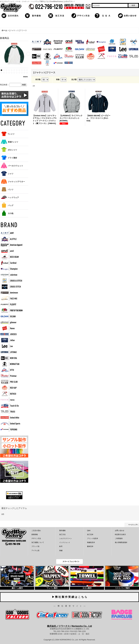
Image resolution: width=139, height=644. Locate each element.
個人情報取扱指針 (121, 542)
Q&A (89, 530)
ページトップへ (133, 525)
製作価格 (62, 530)
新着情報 (35, 534)
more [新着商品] (25, 77)
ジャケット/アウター (16, 182)
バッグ (11, 205)
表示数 (38, 80)
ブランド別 (35, 546)
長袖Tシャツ (13, 142)
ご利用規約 (119, 538)
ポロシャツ (12, 150)
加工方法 (62, 534)
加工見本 (90, 534)
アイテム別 (35, 550)
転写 (61, 546)
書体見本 (90, 546)
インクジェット (65, 542)
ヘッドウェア (13, 197)
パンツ (11, 190)
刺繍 (61, 550)
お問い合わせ (120, 530)
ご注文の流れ (36, 530)
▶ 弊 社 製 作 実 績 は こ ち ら (69, 597)
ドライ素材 (12, 158)
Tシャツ (11, 134)
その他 (11, 213)
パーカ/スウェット (15, 166)
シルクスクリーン (66, 538)
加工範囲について (38, 542)
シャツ (11, 174)
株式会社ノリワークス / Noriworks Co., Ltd (69, 626)
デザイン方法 (36, 538)
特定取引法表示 (120, 534)
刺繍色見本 (91, 542)
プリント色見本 (93, 538)
